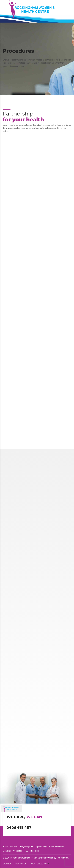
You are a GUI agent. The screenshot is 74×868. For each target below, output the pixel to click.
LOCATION (7, 864)
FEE (26, 851)
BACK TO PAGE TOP (39, 864)
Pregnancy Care (27, 847)
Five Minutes (62, 858)
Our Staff (14, 847)
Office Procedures (57, 847)
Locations (7, 851)
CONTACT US (21, 864)
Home (5, 847)
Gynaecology (41, 847)
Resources (35, 851)
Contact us (18, 851)
